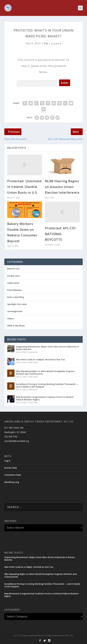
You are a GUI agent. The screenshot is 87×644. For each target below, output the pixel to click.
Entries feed (10, 468)
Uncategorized (15, 311)
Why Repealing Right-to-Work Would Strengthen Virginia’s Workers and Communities (45, 373)
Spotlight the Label (17, 304)
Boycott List (13, 269)
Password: (37, 83)
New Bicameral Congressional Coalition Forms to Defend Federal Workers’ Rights (45, 398)
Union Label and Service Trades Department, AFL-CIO (47, 635)
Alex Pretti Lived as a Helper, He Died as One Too (40, 359)
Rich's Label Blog (16, 297)
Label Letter (13, 283)
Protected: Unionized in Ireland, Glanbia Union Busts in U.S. (24, 187)
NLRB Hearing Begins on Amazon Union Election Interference (62, 187)
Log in (7, 461)
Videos (11, 319)
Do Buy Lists (13, 276)
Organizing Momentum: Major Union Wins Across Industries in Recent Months (47, 348)
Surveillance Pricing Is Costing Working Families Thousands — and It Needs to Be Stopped (47, 385)
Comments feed (13, 475)
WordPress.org (12, 482)
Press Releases (14, 290)
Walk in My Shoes (16, 326)
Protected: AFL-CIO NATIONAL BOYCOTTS (60, 234)
